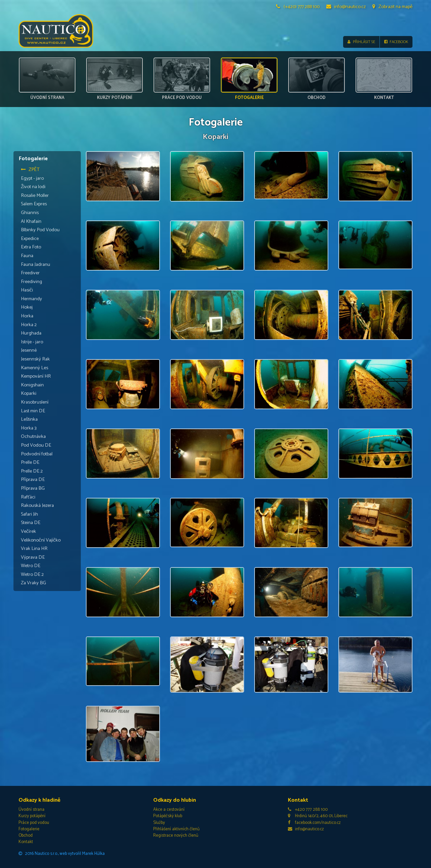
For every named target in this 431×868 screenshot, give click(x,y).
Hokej (27, 308)
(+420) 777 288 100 (298, 7)
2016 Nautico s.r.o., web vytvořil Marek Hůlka (62, 854)
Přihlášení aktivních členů (176, 829)
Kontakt (26, 842)
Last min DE (33, 411)
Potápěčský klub (168, 816)
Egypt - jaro (32, 178)
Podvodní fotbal (37, 454)
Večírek (28, 531)
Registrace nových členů (176, 836)
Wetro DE (31, 566)
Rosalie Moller (35, 196)
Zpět (30, 170)
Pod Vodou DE (36, 445)
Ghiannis (30, 213)
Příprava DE (33, 480)
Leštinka (29, 419)
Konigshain (32, 385)
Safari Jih (29, 514)
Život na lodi (33, 187)
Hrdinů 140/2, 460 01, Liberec (318, 816)
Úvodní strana (31, 810)
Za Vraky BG (34, 583)
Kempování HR (36, 376)
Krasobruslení (35, 402)
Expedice (30, 239)
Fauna (27, 256)
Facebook (396, 42)
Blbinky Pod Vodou (40, 230)
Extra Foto (31, 247)
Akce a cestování (169, 810)
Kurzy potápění (32, 816)
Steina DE (31, 523)
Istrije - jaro (32, 342)
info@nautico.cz (346, 7)
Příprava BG (33, 488)
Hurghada (31, 333)
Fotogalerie (29, 829)
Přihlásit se (361, 42)
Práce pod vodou (34, 823)
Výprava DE (33, 557)
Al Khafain (31, 221)
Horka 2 (29, 325)
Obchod (26, 836)
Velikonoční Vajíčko (41, 540)
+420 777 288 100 (308, 810)
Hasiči (27, 290)
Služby (159, 823)
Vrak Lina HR (34, 549)
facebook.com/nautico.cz (314, 823)
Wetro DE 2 (32, 575)
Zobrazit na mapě (392, 7)
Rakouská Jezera (37, 506)
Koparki (29, 394)
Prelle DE (30, 462)
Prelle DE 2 (32, 471)
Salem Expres (34, 204)
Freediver (30, 273)
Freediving (31, 282)
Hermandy (31, 299)
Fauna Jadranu (36, 265)
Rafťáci (28, 497)
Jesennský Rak (35, 359)
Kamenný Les (35, 368)
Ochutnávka (33, 437)
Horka (27, 316)
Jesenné (29, 351)
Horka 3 (29, 428)
